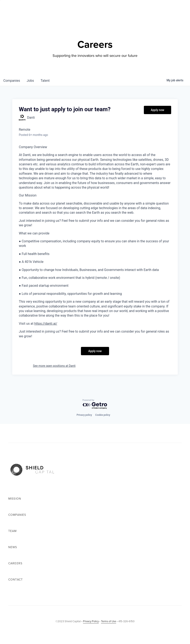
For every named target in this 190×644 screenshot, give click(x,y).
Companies (17, 515)
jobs (30, 81)
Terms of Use (109, 621)
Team (13, 531)
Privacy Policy (91, 621)
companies (12, 81)
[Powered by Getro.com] (95, 404)
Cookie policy (103, 415)
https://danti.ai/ (46, 324)
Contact (16, 580)
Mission (15, 499)
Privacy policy (84, 415)
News (13, 547)
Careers (15, 563)
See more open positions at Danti (54, 366)
